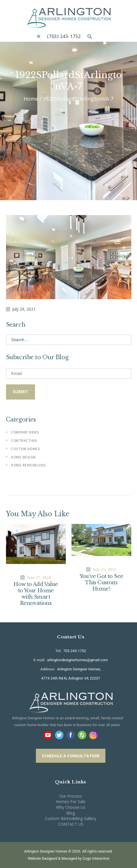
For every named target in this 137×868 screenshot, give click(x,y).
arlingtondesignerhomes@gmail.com (77, 660)
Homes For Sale (71, 802)
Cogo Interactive (96, 858)
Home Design (23, 457)
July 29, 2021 (24, 309)
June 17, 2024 (39, 578)
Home (31, 99)
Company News (25, 432)
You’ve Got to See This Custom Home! (101, 582)
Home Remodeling (28, 465)
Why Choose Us (71, 807)
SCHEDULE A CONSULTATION (71, 756)
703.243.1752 (74, 651)
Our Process (71, 796)
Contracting (24, 441)
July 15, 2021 (105, 570)
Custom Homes (25, 449)
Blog (71, 813)
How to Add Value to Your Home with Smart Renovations (36, 594)
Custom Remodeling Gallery (71, 818)
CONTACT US (71, 824)
